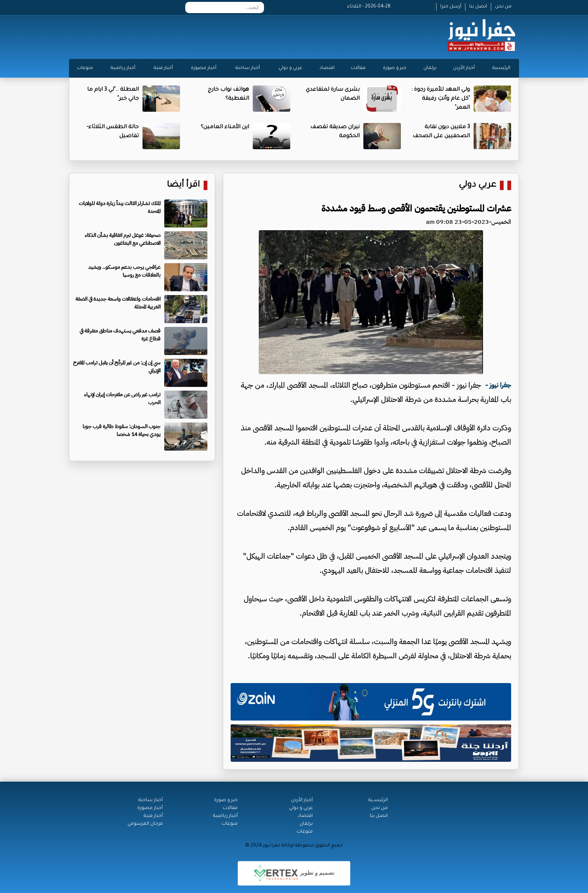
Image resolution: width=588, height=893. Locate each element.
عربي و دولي (290, 68)
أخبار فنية (163, 68)
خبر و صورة (395, 68)
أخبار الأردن (464, 68)
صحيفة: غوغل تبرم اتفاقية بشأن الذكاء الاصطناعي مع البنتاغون (123, 239)
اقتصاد (327, 68)
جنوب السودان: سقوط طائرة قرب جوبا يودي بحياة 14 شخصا (121, 430)
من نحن (503, 7)
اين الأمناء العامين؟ (225, 127)
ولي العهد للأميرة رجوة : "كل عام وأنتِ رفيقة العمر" (440, 99)
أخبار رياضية (123, 68)
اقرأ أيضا (183, 185)
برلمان (430, 68)
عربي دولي (477, 185)
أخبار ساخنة (248, 68)
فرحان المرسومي (145, 824)
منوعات (85, 68)
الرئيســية (378, 800)
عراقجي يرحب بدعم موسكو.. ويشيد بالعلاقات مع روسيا (124, 271)
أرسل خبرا (451, 7)
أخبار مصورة (204, 68)
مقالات (358, 68)
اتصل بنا (478, 7)
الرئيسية (501, 68)
